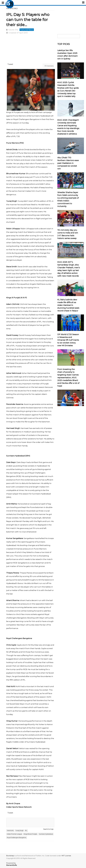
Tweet (10, 64)
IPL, (26, 830)
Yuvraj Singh (19, 830)
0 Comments (50, 66)
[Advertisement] (30, 49)
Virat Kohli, (10, 830)
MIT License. (66, 856)
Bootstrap (10, 856)
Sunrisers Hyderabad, (46, 834)
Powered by (12, 864)
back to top (48, 829)
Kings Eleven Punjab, (30, 834)
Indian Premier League (14, 834)
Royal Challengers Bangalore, (17, 838)
